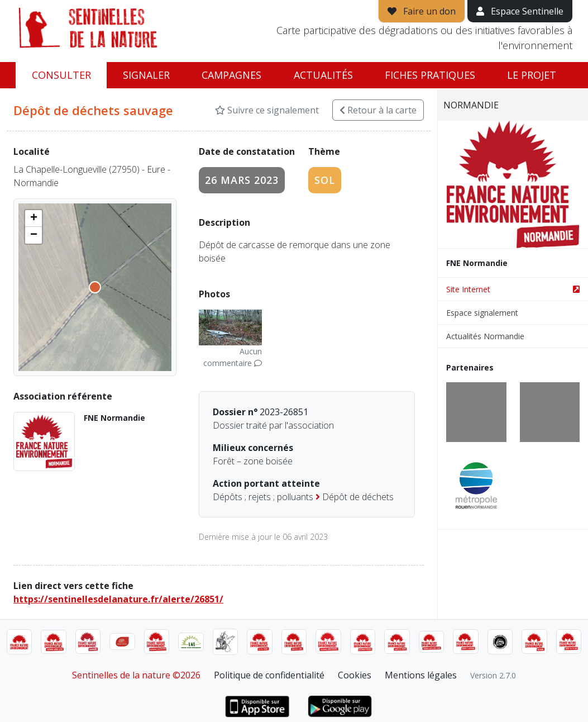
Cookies (355, 675)
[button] (34, 218)
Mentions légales (421, 675)
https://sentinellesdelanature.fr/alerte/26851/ (118, 599)
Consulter (61, 75)
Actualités (323, 75)
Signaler (146, 75)
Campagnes (231, 75)
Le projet (532, 75)
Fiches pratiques (430, 75)
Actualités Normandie (485, 336)
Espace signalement (482, 313)
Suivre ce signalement (267, 110)
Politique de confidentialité (269, 675)
